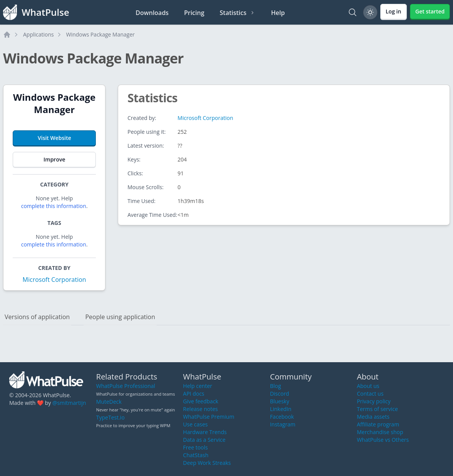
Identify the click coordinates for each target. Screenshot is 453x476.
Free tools (196, 447)
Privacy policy (374, 401)
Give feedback (201, 401)
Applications (38, 34)
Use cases (196, 424)
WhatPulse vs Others (383, 440)
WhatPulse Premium (209, 417)
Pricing (194, 13)
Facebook (282, 417)
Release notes (201, 409)
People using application (120, 317)
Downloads (152, 13)
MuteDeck (109, 402)
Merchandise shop (380, 432)
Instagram (282, 424)
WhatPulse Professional (126, 386)
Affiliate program (378, 424)
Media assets (373, 417)
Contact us (370, 394)
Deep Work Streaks (207, 463)
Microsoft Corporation (54, 280)
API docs (194, 394)
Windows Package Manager (100, 34)
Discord (279, 394)
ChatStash (196, 455)
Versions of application (37, 317)
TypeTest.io (110, 417)
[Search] (353, 12)
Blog (275, 386)
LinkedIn (281, 409)
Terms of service (377, 409)
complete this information (54, 206)
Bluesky (279, 401)
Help (278, 13)
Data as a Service (204, 440)
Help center (198, 386)
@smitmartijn (69, 403)
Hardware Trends (205, 432)
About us (368, 386)
